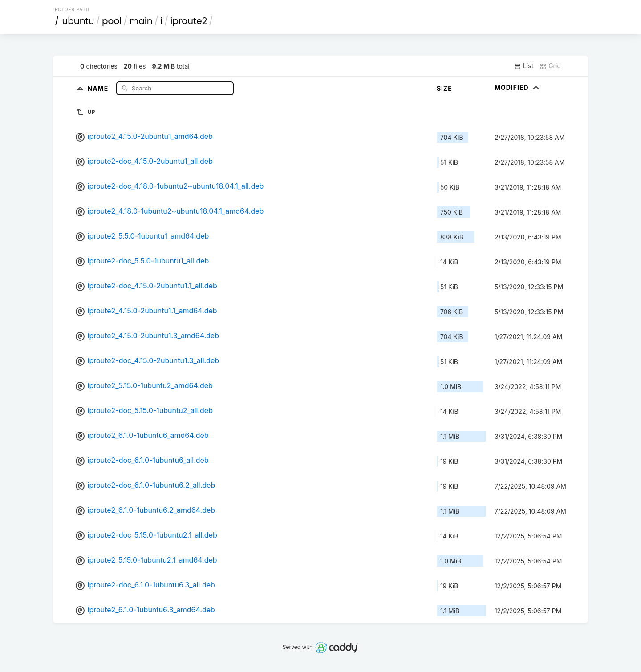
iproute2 (189, 21)
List (524, 66)
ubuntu (78, 21)
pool (112, 21)
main (141, 21)
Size (444, 88)
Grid (550, 66)
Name (99, 88)
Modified (518, 87)
